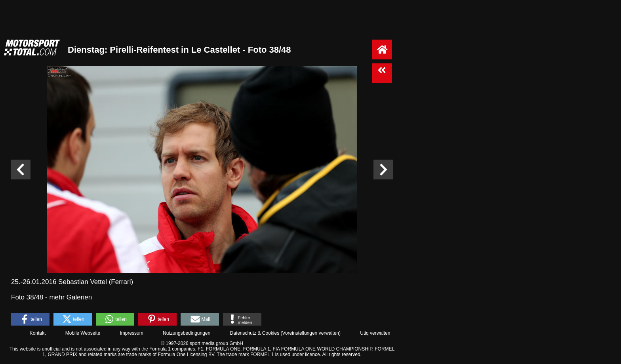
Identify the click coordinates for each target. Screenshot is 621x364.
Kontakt (38, 333)
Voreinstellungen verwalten (311, 333)
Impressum (131, 333)
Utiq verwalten (375, 333)
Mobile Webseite (83, 333)
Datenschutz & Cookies (254, 333)
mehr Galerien (70, 297)
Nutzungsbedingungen (187, 333)
